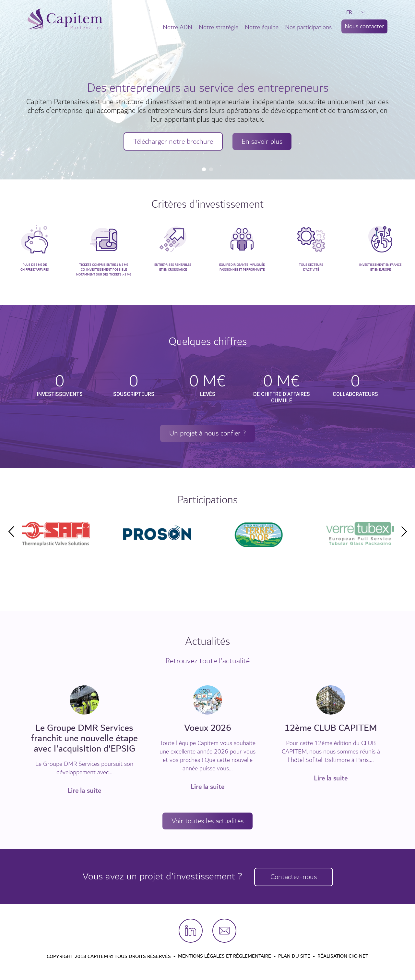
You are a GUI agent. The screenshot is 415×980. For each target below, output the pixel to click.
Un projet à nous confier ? (207, 434)
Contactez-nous (295, 877)
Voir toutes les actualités (207, 822)
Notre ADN (178, 27)
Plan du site (294, 957)
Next (404, 532)
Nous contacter (364, 26)
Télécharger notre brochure (172, 141)
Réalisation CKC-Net (343, 957)
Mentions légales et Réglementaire (225, 957)
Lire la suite (84, 791)
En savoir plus (265, 141)
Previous (11, 532)
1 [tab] (204, 169)
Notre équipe (262, 27)
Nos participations (308, 27)
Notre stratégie (219, 27)
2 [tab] (211, 169)
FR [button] (356, 12)
